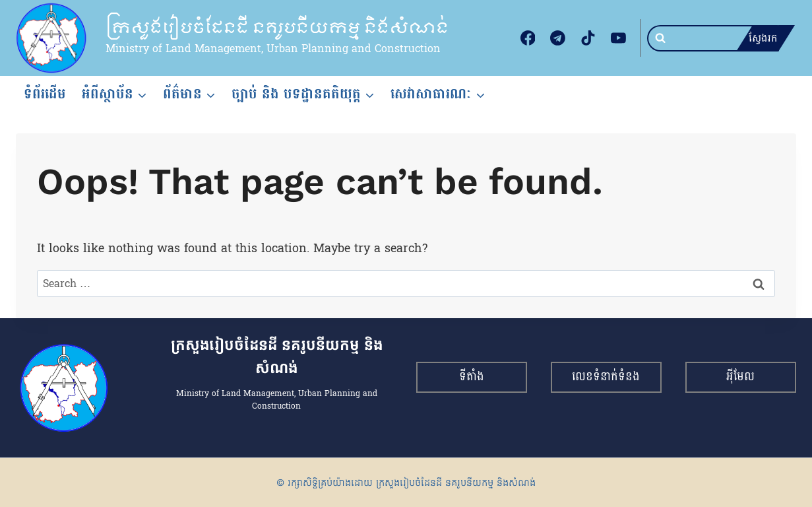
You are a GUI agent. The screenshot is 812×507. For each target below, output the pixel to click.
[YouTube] (618, 38)
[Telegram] (558, 38)
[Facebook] (528, 38)
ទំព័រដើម (45, 94)
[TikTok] (588, 38)
